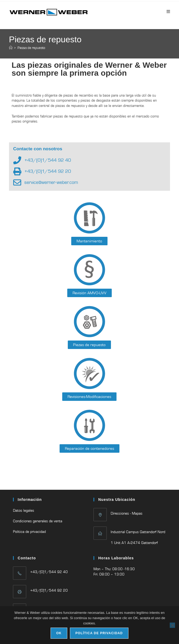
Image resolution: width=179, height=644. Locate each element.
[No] (172, 625)
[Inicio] (11, 48)
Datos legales (24, 510)
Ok (59, 633)
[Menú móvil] (168, 12)
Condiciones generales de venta (38, 521)
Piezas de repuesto (31, 48)
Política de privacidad (29, 532)
